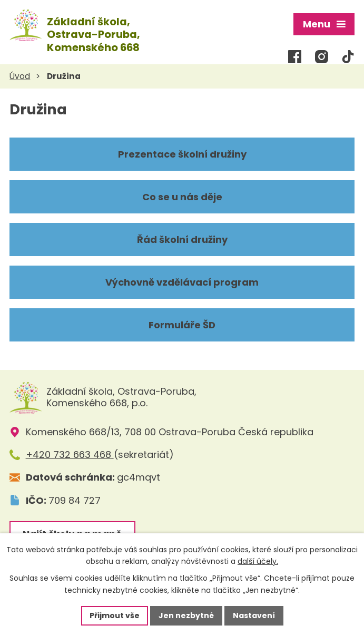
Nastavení (254, 616)
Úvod (20, 76)
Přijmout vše (115, 616)
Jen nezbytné (186, 616)
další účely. (258, 562)
